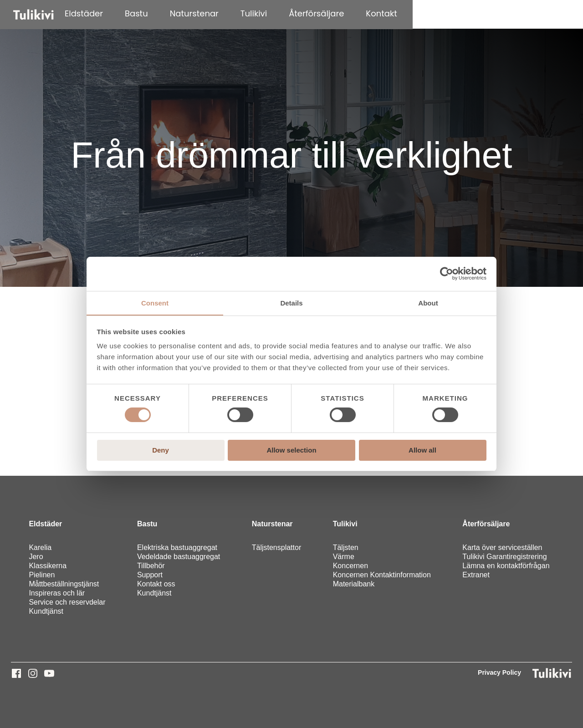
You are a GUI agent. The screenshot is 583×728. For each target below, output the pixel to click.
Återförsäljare (437, 13)
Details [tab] (291, 303)
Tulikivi (374, 13)
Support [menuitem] (150, 575)
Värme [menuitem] (344, 557)
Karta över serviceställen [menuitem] (502, 547)
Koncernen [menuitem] (350, 566)
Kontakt (502, 13)
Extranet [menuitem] (476, 575)
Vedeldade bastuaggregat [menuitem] (179, 557)
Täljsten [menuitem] (346, 547)
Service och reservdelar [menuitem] (67, 602)
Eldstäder (204, 13)
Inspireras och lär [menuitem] (57, 593)
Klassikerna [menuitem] (48, 566)
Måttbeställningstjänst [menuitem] (64, 584)
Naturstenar (315, 13)
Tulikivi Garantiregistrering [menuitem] (504, 557)
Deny (161, 450)
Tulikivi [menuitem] (345, 524)
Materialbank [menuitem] (354, 584)
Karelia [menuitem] (40, 547)
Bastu (257, 13)
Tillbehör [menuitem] (151, 566)
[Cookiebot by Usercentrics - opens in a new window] (447, 274)
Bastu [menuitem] (147, 524)
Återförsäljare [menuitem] (486, 524)
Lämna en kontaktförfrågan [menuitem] (506, 566)
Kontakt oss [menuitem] (156, 584)
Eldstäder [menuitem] (45, 524)
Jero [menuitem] (36, 557)
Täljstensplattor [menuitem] (277, 547)
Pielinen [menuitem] (42, 575)
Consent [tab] (155, 303)
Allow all (422, 450)
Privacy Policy (499, 672)
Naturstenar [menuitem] (272, 524)
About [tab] (428, 303)
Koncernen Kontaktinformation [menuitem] (382, 575)
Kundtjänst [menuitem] (46, 611)
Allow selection (291, 450)
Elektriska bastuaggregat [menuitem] (177, 547)
